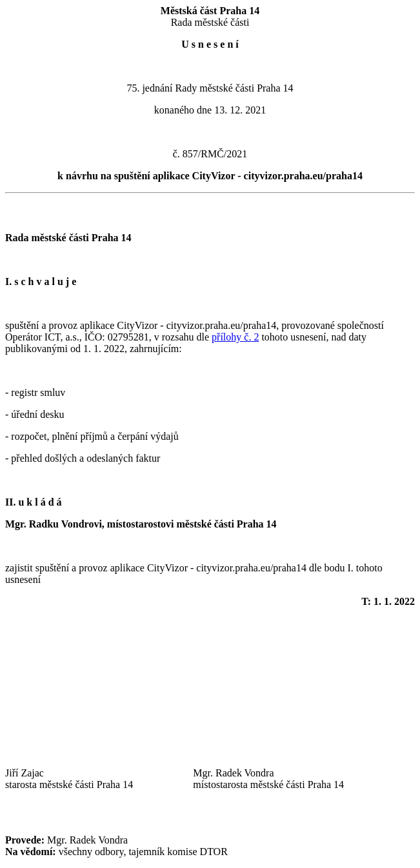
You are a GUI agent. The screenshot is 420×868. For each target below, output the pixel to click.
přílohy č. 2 (235, 337)
